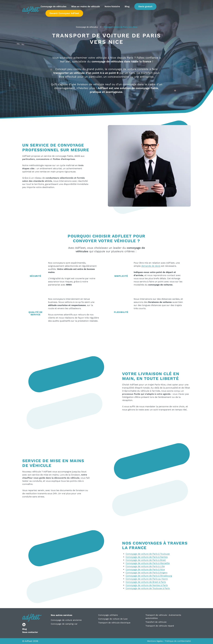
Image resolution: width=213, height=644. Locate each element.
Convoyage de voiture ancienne (66, 620)
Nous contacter (30, 632)
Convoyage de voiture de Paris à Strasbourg (149, 576)
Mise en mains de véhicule (86, 6)
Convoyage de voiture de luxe (113, 619)
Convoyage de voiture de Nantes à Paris (147, 585)
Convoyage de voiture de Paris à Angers (147, 573)
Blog (127, 6)
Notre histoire (112, 6)
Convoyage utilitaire (108, 615)
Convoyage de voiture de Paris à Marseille (148, 563)
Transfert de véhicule (156, 622)
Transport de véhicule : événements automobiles (163, 617)
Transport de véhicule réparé (160, 626)
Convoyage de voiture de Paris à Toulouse (148, 554)
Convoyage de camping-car (64, 624)
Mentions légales (155, 641)
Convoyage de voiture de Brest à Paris (146, 582)
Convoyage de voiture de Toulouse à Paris (148, 588)
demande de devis (151, 266)
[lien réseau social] (24, 625)
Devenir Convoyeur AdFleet (64, 13)
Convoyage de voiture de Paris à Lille (145, 566)
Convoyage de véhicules (54, 6)
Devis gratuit (145, 6)
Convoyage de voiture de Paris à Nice (145, 569)
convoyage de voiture (122, 69)
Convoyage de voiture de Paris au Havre (147, 579)
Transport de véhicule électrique (114, 623)
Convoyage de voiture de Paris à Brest (146, 560)
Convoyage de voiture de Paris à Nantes (147, 557)
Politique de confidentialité (178, 641)
